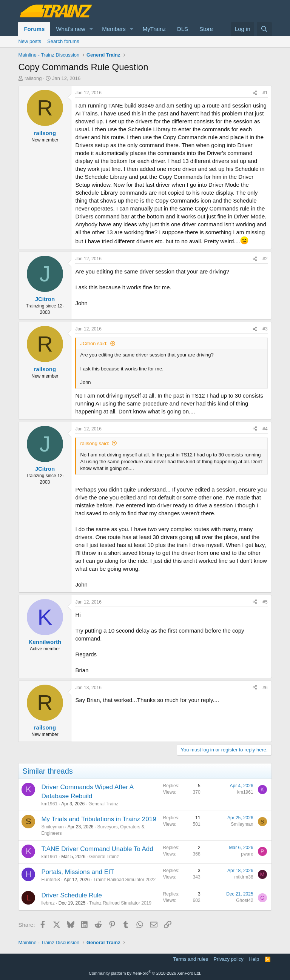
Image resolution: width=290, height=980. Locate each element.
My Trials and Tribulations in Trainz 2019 (99, 819)
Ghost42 (244, 900)
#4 (265, 429)
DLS (183, 29)
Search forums (63, 41)
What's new (70, 29)
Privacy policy (228, 959)
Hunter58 (50, 880)
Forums (34, 29)
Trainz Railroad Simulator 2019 (120, 903)
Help (254, 959)
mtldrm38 (244, 877)
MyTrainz (154, 29)
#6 (265, 688)
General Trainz (103, 804)
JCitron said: (94, 343)
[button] (91, 29)
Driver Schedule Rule (72, 895)
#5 (265, 602)
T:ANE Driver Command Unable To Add (97, 849)
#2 (265, 259)
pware (247, 854)
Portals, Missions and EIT (78, 872)
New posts (30, 41)
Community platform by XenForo (145, 973)
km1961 (49, 804)
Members (114, 29)
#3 (265, 329)
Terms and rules (190, 959)
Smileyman (52, 827)
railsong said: (95, 443)
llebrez (48, 903)
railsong (33, 78)
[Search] (264, 29)
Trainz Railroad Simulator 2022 (124, 880)
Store (206, 29)
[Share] (255, 93)
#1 (265, 93)
